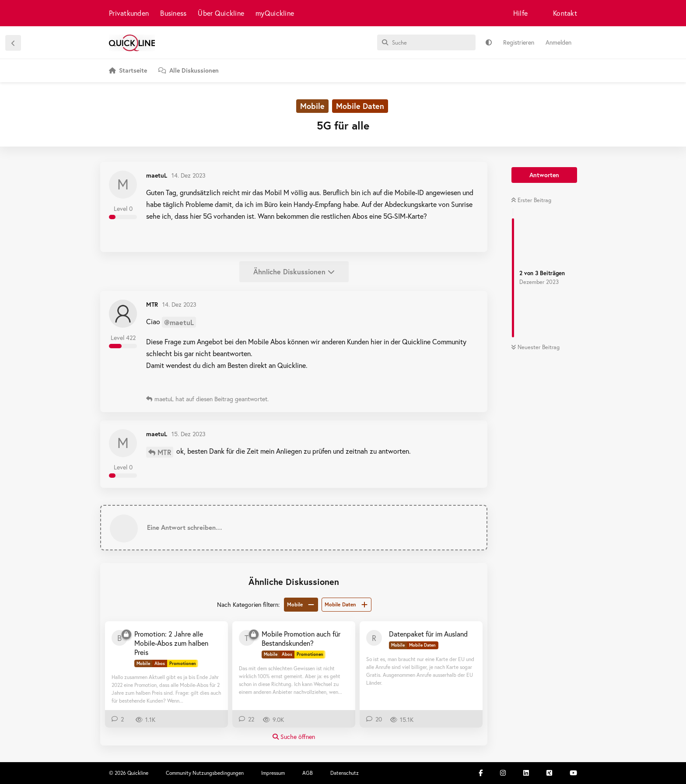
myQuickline (275, 13)
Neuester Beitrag (535, 347)
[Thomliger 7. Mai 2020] (247, 638)
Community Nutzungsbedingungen (205, 773)
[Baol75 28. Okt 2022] (119, 638)
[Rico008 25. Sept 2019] (374, 638)
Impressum (273, 773)
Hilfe (520, 13)
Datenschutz (345, 773)
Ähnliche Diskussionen (294, 271)
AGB (308, 773)
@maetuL (179, 322)
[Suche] (426, 42)
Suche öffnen (294, 737)
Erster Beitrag (531, 200)
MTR (164, 452)
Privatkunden (129, 13)
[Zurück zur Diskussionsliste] (13, 43)
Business (173, 13)
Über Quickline (221, 13)
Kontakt (565, 13)
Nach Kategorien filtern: (248, 604)
